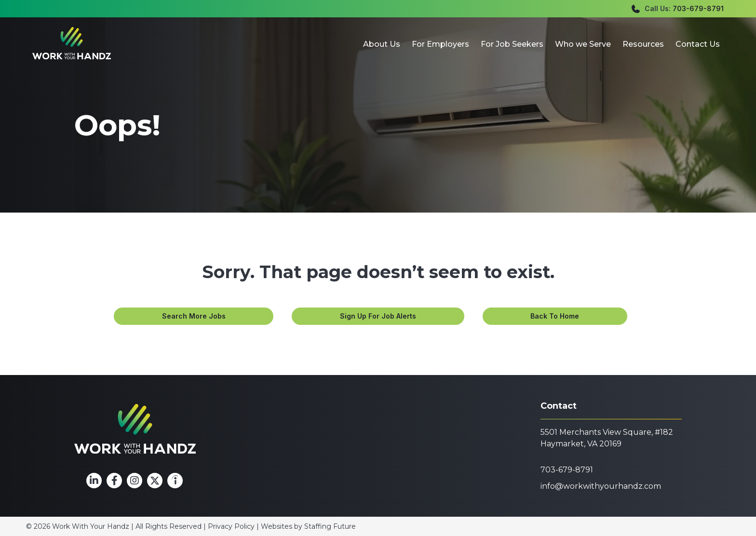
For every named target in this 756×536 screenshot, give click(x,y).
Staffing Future (330, 526)
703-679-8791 (698, 8)
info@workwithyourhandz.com (601, 486)
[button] (193, 316)
